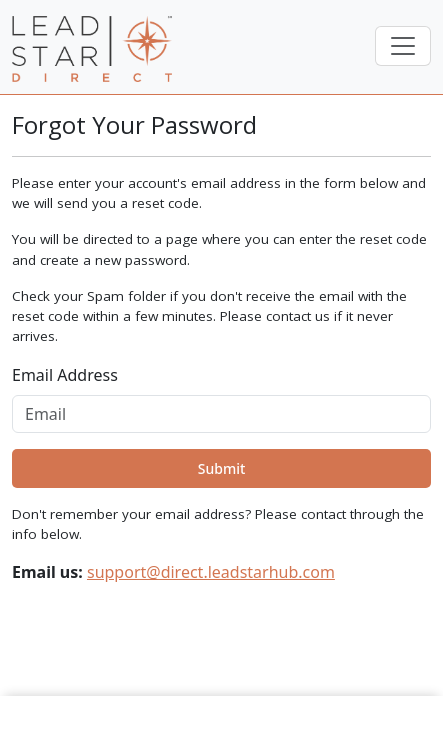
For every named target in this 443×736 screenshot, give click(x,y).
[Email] (221, 414)
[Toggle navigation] (403, 46)
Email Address (65, 375)
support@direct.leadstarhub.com (211, 572)
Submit (222, 468)
